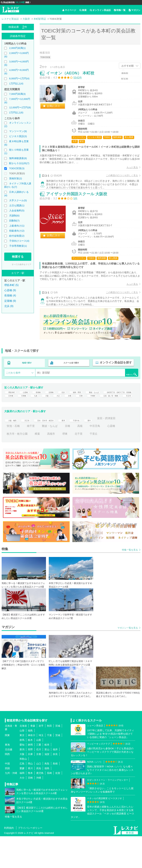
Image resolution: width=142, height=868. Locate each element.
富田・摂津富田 (16, 458)
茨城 (58, 767)
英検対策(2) (15, 178)
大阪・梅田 (13, 450)
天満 (9, 425)
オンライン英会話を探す (114, 379)
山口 (39, 795)
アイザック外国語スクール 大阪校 (80, 206)
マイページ (69, 10)
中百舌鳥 (120, 458)
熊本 (30, 805)
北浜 (72, 410)
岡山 (30, 795)
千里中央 (93, 450)
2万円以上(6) (16, 112)
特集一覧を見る (130, 581)
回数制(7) (14, 221)
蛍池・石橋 (39, 458)
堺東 (80, 465)
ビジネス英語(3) (18, 136)
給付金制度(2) (17, 236)
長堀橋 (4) (10, 295)
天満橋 (72, 417)
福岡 (22, 805)
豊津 (78, 450)
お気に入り (57, 109)
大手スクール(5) (18, 200)
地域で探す (27, 379)
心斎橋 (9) (10, 290)
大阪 (98, 417)
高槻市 (66, 465)
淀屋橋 (58, 410)
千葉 (49, 767)
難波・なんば (110, 410)
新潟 (22, 781)
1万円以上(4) (16, 83)
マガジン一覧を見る (128, 660)
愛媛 (22, 800)
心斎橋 (28, 410)
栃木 (30, 772)
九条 (86, 417)
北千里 (94, 465)
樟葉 (52, 465)
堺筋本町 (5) (11, 285)
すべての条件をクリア (22, 264)
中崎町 (23, 425)
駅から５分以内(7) (19, 163)
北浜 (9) (9, 306)
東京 (22, 767)
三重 (39, 776)
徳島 (47, 800)
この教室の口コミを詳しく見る (119, 179)
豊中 (108, 450)
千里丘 (109, 465)
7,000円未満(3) (17, 94)
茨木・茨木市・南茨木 (55, 450)
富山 (47, 781)
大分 (22, 809)
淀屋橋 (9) (10, 301)
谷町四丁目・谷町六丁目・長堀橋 (26, 417)
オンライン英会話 (100, 10)
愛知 (22, 776)
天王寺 (69, 425)
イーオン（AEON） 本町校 (74, 76)
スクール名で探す (70, 379)
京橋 (123, 417)
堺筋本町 (12, 410)
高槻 (105, 458)
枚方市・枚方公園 (32, 465)
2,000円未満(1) (17, 48)
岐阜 (47, 776)
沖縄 (39, 809)
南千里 (56, 458)
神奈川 (32, 767)
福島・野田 (88, 410)
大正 (111, 417)
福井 (55, 781)
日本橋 (57, 417)
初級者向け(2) (17, 231)
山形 (22, 762)
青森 (33, 758)
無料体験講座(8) (18, 158)
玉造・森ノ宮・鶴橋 (46, 425)
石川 (39, 781)
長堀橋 (43, 410)
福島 (30, 762)
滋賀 (47, 786)
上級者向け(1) (17, 226)
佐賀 (58, 805)
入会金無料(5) (17, 210)
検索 (83, 10)
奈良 (55, 786)
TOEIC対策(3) (17, 168)
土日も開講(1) (17, 205)
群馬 (22, 772)
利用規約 (9, 860)
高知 (39, 800)
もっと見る (129, 171)
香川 (30, 800)
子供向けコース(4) (19, 241)
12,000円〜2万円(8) (20, 107)
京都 (39, 786)
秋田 (49, 758)
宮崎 (30, 809)
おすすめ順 (128, 66)
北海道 (23, 758)
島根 (55, 795)
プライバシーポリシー (30, 860)
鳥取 (47, 795)
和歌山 (23, 791)
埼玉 (41, 767)
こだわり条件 (13, 388)
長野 (30, 781)
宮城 (58, 758)
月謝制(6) (14, 216)
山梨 (39, 772)
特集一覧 (120, 10)
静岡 (30, 776)
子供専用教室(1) (18, 246)
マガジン (135, 10)
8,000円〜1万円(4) (19, 78)
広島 (22, 795)
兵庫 (30, 786)
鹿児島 (40, 805)
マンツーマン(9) (18, 131)
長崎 (49, 805)
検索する (18, 257)
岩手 (41, 758)
